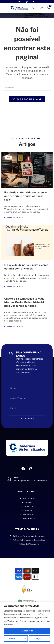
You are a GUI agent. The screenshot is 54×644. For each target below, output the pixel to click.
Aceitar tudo (27, 631)
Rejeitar (40, 638)
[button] (5, 8)
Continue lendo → (15, 218)
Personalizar (15, 638)
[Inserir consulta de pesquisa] (27, 88)
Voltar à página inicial (27, 99)
